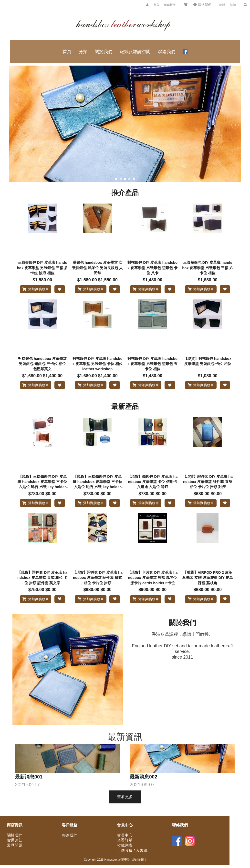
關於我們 (15, 847)
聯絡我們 (202, 5)
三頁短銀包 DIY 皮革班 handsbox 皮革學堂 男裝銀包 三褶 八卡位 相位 (208, 268)
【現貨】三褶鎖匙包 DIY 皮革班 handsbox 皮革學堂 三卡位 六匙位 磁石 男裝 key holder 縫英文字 (98, 488)
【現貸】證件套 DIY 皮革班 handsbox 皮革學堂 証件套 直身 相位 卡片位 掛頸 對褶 (208, 488)
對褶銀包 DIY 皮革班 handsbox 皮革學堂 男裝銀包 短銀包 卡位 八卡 (152, 268)
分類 (83, 52)
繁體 (233, 5)
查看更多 (125, 808)
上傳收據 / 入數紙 (132, 862)
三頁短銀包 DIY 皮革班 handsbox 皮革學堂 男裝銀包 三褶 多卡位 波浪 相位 (42, 268)
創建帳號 (170, 5)
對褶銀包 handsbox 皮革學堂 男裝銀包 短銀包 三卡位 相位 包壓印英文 (42, 367)
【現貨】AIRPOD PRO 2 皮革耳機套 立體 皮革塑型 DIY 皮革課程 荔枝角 (208, 586)
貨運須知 (15, 852)
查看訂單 (125, 852)
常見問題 (15, 857)
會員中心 (125, 847)
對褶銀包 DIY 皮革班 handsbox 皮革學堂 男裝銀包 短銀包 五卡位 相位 (152, 367)
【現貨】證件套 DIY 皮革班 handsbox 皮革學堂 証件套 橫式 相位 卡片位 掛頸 (98, 586)
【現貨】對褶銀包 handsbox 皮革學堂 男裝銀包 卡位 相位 (208, 364)
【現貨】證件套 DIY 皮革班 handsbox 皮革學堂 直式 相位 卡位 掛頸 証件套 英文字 (42, 586)
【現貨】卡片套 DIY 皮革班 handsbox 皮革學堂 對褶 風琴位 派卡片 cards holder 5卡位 (152, 586)
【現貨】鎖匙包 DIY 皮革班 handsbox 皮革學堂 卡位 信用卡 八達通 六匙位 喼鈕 (152, 488)
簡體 (222, 5)
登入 (156, 5)
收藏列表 (125, 857)
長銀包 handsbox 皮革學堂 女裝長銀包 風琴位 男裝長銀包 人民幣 (97, 268)
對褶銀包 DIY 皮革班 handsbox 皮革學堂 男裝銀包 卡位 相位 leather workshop (98, 367)
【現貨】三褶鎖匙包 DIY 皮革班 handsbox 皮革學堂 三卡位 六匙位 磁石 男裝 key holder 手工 (42, 488)
